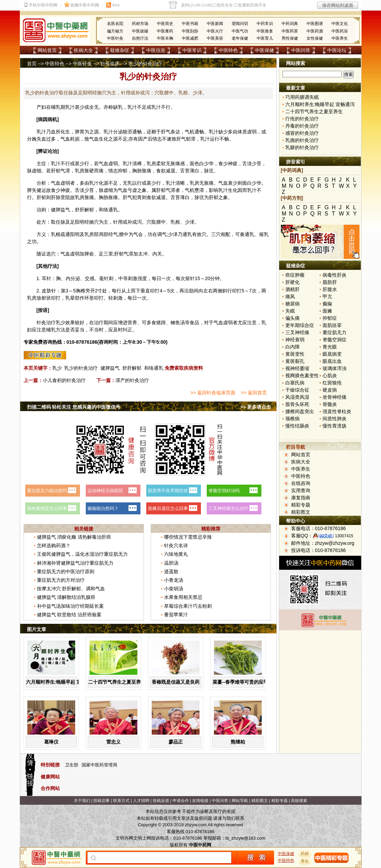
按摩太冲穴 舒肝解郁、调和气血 (71, 589)
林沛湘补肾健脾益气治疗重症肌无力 (75, 563)
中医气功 (240, 31)
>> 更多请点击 (256, 407)
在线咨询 (301, 483)
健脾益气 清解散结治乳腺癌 (66, 597)
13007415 (344, 536)
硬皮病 (330, 390)
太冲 (143, 254)
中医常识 (192, 50)
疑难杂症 (120, 50)
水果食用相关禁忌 (183, 597)
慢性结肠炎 (297, 426)
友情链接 (200, 801)
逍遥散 (171, 571)
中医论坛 (337, 50)
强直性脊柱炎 (337, 411)
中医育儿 (265, 38)
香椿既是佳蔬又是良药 (176, 682)
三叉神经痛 (297, 332)
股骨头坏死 (297, 404)
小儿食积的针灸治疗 (64, 380)
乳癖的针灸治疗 (302, 147)
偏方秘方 (115, 31)
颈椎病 (292, 419)
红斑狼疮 (332, 383)
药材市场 (140, 24)
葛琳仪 (51, 742)
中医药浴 (340, 31)
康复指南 (301, 498)
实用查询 (301, 490)
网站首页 (47, 50)
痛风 (290, 297)
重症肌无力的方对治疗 (61, 580)
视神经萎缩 (297, 368)
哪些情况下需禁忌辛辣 (188, 537)
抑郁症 (330, 318)
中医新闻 (215, 24)
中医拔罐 (140, 31)
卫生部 (72, 765)
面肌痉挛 (332, 325)
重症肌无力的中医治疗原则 (66, 571)
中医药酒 (315, 31)
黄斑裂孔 (295, 361)
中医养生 (340, 38)
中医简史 (165, 24)
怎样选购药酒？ (54, 545)
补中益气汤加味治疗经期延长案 (70, 606)
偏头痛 (292, 318)
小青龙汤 (174, 580)
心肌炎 (330, 376)
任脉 (60, 222)
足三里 (106, 254)
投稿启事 (101, 801)
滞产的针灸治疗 (132, 380)
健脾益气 (110, 368)
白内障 (292, 347)
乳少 (57, 368)
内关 (157, 254)
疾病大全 (83, 50)
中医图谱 (315, 24)
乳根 (175, 222)
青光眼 (330, 347)
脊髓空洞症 (335, 340)
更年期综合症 (300, 325)
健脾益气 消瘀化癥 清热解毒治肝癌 (74, 537)
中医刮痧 (190, 31)
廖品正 (176, 742)
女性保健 (315, 38)
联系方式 (121, 801)
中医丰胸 (165, 38)
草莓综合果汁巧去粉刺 (188, 606)
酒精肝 (292, 289)
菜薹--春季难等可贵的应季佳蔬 (245, 682)
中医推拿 (265, 31)
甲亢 (327, 297)
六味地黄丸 (176, 554)
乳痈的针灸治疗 (302, 140)
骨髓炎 (330, 404)
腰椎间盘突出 (300, 411)
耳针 (46, 278)
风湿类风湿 (297, 397)
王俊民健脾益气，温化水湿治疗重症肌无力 (82, 554)
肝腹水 (330, 289)
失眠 (290, 311)
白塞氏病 (295, 383)
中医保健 (264, 50)
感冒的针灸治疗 (302, 133)
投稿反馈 (161, 801)
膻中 (161, 222)
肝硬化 (292, 282)
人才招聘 (141, 801)
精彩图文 (301, 512)
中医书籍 (190, 24)
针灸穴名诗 (176, 545)
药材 (305, 854)
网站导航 (240, 801)
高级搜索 (299, 801)
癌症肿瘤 (295, 275)
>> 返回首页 (254, 393)
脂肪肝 (330, 282)
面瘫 (327, 311)
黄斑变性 (295, 354)
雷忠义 (113, 742)
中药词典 (290, 24)
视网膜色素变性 (302, 376)
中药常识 (265, 24)
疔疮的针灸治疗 (302, 119)
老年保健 (240, 38)
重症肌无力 (335, 332)
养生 (305, 861)
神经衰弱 (295, 340)
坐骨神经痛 (335, 397)
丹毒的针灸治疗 (302, 126)
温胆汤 (171, 563)
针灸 (41, 323)
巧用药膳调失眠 (302, 97)
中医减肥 (190, 38)
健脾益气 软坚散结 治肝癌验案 (69, 615)
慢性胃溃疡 (335, 426)
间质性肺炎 (335, 419)
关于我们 (82, 801)
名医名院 (115, 24)
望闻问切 (240, 24)
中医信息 (156, 50)
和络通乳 (154, 368)
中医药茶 (290, 31)
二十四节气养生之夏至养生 (117, 682)
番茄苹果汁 (176, 615)
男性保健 (290, 38)
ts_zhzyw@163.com (246, 838)
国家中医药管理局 (99, 765)
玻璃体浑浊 (335, 368)
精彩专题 (301, 505)
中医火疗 (215, 31)
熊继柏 (238, 742)
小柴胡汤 (174, 589)
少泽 (190, 222)
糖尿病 (292, 304)
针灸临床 (110, 64)
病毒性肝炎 (335, 275)
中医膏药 (165, 31)
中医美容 (215, 38)
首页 (32, 64)
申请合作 (181, 801)
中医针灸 (115, 38)
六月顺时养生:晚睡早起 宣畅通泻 (61, 682)
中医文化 (340, 24)
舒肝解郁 (132, 368)
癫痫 (327, 304)
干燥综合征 (297, 390)
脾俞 (89, 254)
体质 (242, 132)
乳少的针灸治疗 (81, 368)
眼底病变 (332, 354)
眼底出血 (332, 361)
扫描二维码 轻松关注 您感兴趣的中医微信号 (74, 407)
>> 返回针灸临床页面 (213, 393)
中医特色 (228, 50)
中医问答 (301, 50)
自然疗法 (140, 38)
